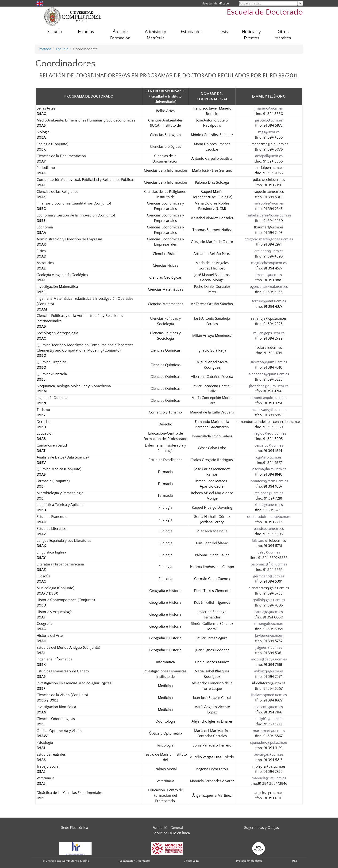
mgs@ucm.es (269, 132)
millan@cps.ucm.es (269, 333)
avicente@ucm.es (269, 707)
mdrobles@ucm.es (269, 203)
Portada (45, 49)
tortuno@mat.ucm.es (269, 301)
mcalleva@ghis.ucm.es (269, 410)
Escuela (54, 32)
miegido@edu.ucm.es (269, 433)
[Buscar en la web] (300, 3)
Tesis (223, 32)
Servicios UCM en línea (171, 833)
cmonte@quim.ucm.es (269, 398)
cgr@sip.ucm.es (269, 457)
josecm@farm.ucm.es (269, 469)
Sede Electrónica (75, 828)
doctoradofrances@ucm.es (269, 517)
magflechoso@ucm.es (269, 263)
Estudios (86, 32)
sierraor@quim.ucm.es (269, 362)
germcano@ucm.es (269, 576)
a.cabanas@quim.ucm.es (269, 374)
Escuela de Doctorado (265, 12)
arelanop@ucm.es (269, 251)
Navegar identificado (215, 3)
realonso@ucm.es (269, 493)
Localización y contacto (135, 861)
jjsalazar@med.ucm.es (269, 695)
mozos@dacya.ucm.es (269, 659)
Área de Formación (120, 35)
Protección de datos (249, 861)
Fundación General (168, 828)
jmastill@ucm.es (269, 275)
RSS (295, 861)
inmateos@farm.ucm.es (269, 481)
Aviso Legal (192, 861)
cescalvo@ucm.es (269, 445)
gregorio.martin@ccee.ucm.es (269, 239)
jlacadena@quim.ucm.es (269, 386)
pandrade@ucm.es (269, 529)
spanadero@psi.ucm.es (269, 743)
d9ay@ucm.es (269, 552)
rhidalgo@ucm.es (269, 505)
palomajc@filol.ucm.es (269, 564)
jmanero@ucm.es (269, 108)
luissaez (258, 541)
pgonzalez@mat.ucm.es (269, 287)
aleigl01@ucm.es (269, 719)
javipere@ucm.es (269, 636)
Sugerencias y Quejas (261, 828)
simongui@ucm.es (269, 624)
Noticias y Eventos (251, 35)
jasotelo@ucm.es (269, 120)
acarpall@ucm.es (269, 156)
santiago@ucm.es (269, 612)
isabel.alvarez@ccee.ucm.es (269, 215)
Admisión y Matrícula (156, 35)
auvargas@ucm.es (269, 754)
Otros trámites (283, 35)
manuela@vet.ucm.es (269, 778)
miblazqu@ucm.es (269, 671)
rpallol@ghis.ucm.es (269, 600)
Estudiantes (192, 32)
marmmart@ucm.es (269, 731)
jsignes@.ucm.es (269, 648)
